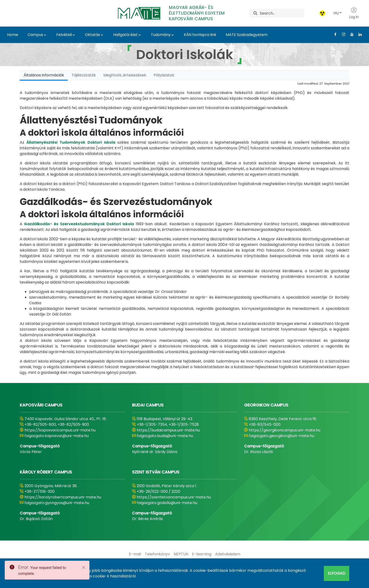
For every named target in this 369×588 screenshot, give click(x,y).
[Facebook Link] (334, 34)
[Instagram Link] (342, 34)
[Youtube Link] (350, 34)
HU (338, 13)
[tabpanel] (184, 228)
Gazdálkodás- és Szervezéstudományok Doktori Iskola (79, 224)
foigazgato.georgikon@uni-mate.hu (281, 436)
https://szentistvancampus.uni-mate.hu (174, 497)
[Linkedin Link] (358, 34)
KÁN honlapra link (200, 35)
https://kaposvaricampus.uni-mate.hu (60, 430)
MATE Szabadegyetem (247, 35)
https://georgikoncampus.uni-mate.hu (285, 430)
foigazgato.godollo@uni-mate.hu (167, 503)
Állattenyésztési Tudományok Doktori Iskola (71, 142)
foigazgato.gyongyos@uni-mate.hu (57, 503)
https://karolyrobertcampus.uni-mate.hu (63, 497)
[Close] (84, 568)
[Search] (282, 13)
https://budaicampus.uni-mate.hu (168, 430)
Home (13, 35)
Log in (354, 13)
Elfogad (337, 573)
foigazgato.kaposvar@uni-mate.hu (57, 436)
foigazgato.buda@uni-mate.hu (165, 436)
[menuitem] (135, 554)
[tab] (44, 75)
